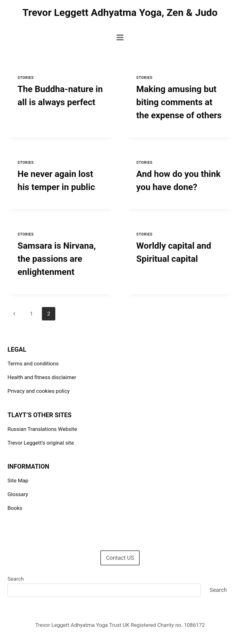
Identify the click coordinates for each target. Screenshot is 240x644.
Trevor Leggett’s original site (41, 443)
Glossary (18, 494)
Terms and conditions (33, 363)
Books (15, 508)
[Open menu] (120, 37)
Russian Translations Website (42, 429)
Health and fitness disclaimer (42, 377)
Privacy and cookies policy (39, 391)
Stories (26, 78)
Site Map (18, 481)
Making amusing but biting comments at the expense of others (179, 102)
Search (16, 579)
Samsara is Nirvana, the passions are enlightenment (57, 259)
